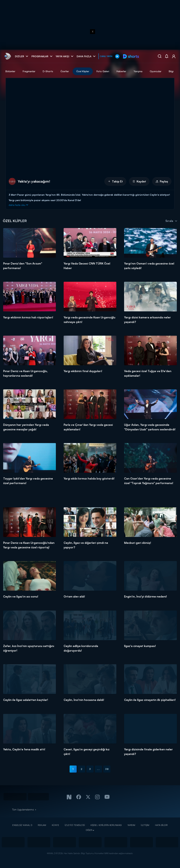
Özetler (99, 71)
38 (107, 769)
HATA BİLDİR (161, 825)
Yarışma (173, 71)
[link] (7, 56)
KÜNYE (55, 825)
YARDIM (131, 825)
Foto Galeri (138, 71)
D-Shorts (83, 71)
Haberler (156, 71)
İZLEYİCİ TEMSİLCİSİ (75, 825)
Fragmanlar (64, 71)
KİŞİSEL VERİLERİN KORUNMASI (106, 825)
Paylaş (162, 181)
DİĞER (89, 830)
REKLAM (42, 825)
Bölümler (45, 71)
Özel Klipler (118, 71)
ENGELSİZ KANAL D (22, 825)
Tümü (30, 71)
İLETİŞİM (145, 825)
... (98, 769)
